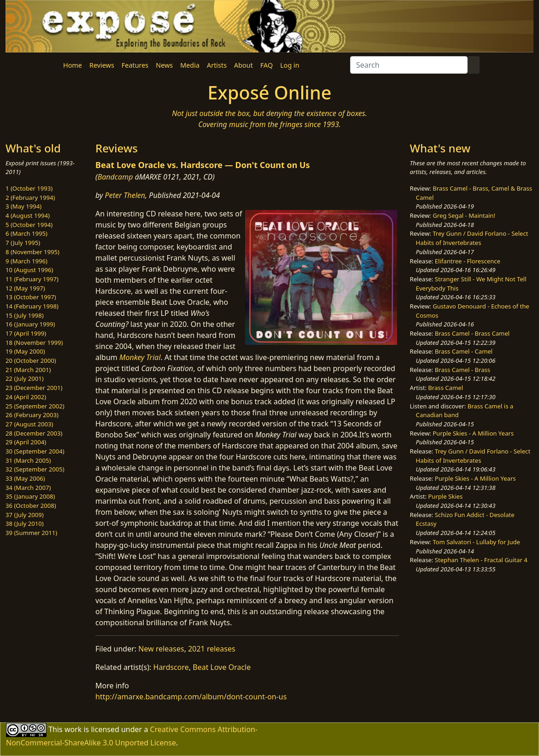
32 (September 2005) (35, 469)
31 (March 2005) (28, 460)
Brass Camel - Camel (464, 351)
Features (135, 65)
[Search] (409, 65)
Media (190, 65)
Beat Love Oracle (222, 667)
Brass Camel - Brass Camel (472, 333)
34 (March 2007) (28, 488)
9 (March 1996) (26, 261)
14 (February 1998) (32, 306)
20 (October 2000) (31, 361)
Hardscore (171, 667)
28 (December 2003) (34, 433)
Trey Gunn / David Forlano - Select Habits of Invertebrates (472, 238)
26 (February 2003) (32, 415)
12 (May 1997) (25, 288)
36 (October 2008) (31, 506)
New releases (161, 649)
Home (73, 65)
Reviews (102, 65)
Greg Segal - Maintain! (464, 215)
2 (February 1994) (30, 198)
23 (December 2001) (34, 388)
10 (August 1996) (29, 270)
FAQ (267, 65)
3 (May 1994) (23, 206)
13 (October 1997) (31, 297)
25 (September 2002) (35, 406)
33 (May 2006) (25, 478)
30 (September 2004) (35, 451)
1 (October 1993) (29, 188)
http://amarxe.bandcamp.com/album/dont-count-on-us (191, 697)
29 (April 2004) (26, 442)
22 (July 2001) (25, 378)
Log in (290, 65)
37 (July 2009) (25, 515)
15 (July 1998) (25, 315)
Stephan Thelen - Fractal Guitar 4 (481, 560)
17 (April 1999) (26, 333)
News (164, 65)
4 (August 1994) (28, 215)
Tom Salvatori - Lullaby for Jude (476, 542)
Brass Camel (445, 388)
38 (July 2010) (25, 523)
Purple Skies (445, 496)
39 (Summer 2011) (31, 533)
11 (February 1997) (32, 279)
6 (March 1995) (26, 233)
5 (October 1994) (29, 225)
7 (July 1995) (23, 243)
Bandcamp (115, 177)
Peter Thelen (125, 195)
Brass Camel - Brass (463, 370)
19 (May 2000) (25, 351)
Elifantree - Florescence (468, 261)
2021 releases (212, 649)
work (73, 729)
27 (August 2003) (29, 424)
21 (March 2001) (28, 370)
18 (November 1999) (34, 343)
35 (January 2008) (30, 496)
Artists (217, 65)
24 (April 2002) (26, 397)
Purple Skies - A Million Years (473, 433)
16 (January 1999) (30, 324)
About (243, 65)
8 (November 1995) (32, 252)
